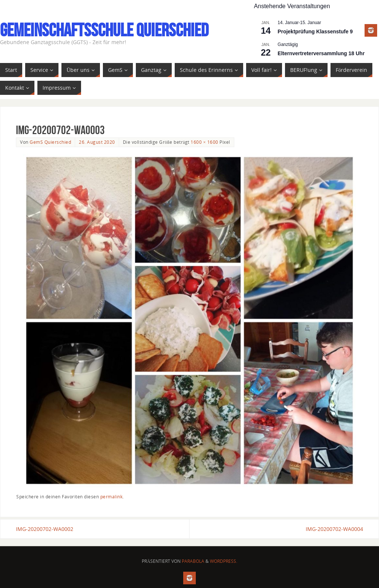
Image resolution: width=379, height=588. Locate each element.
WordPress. (224, 561)
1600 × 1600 (204, 142)
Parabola (193, 561)
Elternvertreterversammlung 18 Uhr (321, 53)
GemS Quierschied (50, 142)
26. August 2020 (97, 142)
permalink (112, 496)
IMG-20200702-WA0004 (334, 529)
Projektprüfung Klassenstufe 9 (315, 31)
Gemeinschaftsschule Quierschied (104, 30)
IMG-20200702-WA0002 (45, 529)
